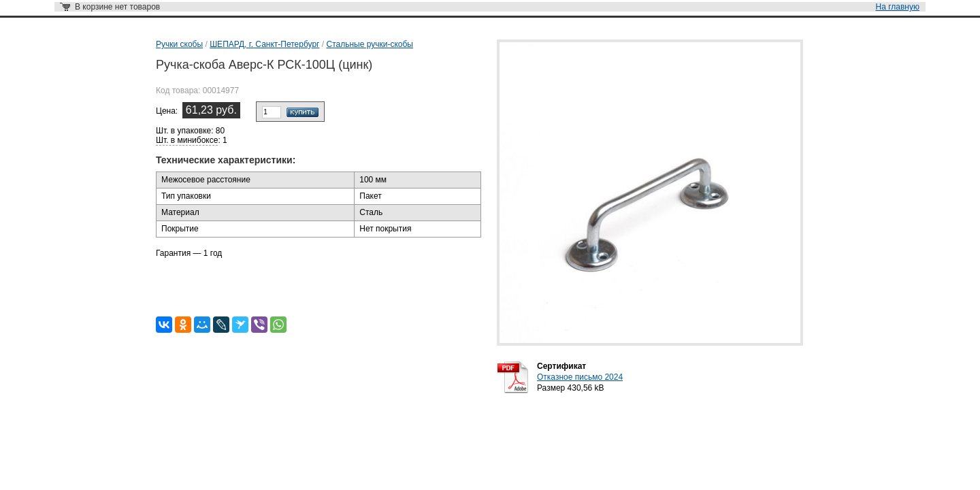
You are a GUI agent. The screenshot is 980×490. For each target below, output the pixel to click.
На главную (898, 7)
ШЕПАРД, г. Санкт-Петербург (264, 44)
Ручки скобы (179, 44)
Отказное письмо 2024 (580, 377)
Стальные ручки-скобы (370, 44)
